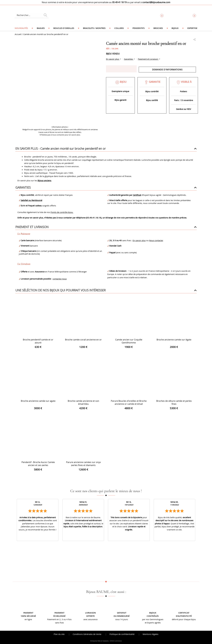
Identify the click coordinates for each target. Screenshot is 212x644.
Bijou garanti (120, 100)
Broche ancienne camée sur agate (38, 401)
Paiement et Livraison (148, 59)
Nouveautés (21, 28)
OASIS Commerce (116, 641)
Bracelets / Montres (94, 28)
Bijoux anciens (44, 180)
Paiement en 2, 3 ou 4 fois (59, 619)
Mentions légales (150, 634)
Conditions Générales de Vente (87, 634)
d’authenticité (184, 616)
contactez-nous (60, 279)
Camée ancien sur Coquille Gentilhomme (129, 341)
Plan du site (59, 634)
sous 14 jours (122, 619)
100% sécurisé (28, 616)
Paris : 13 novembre (184, 100)
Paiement (28, 613)
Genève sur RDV (184, 109)
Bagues (41, 28)
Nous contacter (156, 240)
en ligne (28, 619)
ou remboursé (122, 616)
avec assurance (90, 619)
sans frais (59, 623)
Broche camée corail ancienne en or (83, 340)
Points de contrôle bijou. (62, 212)
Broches (158, 28)
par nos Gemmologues (153, 619)
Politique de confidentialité (122, 634)
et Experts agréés (153, 623)
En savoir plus (113, 59)
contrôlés (153, 616)
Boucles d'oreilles (64, 28)
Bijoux (175, 28)
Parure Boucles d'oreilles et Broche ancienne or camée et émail (129, 402)
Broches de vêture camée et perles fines (174, 402)
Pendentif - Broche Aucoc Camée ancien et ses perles (38, 464)
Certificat (137, 195)
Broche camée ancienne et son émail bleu (83, 402)
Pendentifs (139, 28)
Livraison (91, 613)
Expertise (192, 28)
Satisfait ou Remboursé (31, 200)
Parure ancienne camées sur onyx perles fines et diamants (83, 464)
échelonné (59, 616)
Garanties (129, 59)
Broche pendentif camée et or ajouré (38, 341)
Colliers (119, 28)
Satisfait (122, 613)
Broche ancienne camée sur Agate (174, 340)
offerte (90, 616)
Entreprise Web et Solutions (99, 641)
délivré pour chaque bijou (184, 619)
